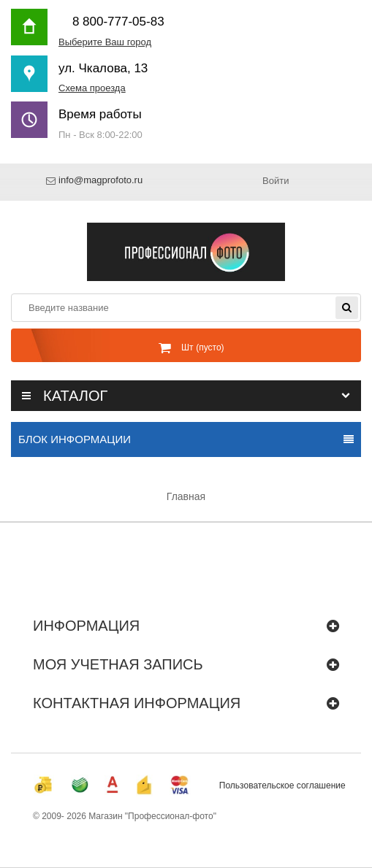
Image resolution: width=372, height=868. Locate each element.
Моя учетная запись (118, 664)
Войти (276, 181)
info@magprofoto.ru (100, 181)
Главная (186, 496)
